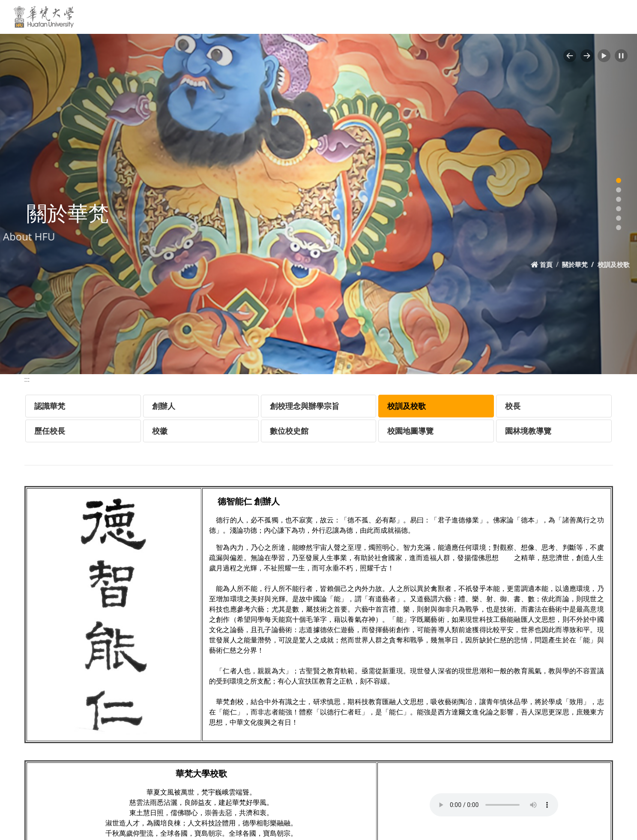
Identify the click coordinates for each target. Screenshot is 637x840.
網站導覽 (550, 17)
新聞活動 (238, 17)
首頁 (561, 264)
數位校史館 (289, 431)
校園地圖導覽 (410, 431)
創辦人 (164, 406)
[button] (570, 56)
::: (166, 16)
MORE (615, 17)
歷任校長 (50, 431)
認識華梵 (50, 406)
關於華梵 (196, 17)
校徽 (160, 431)
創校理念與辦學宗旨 (305, 406)
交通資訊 (319, 17)
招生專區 (447, 17)
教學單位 (363, 17)
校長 (513, 406)
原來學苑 (487, 17)
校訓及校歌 (407, 406)
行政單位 (403, 17)
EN (519, 17)
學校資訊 (280, 17)
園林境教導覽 (528, 431)
